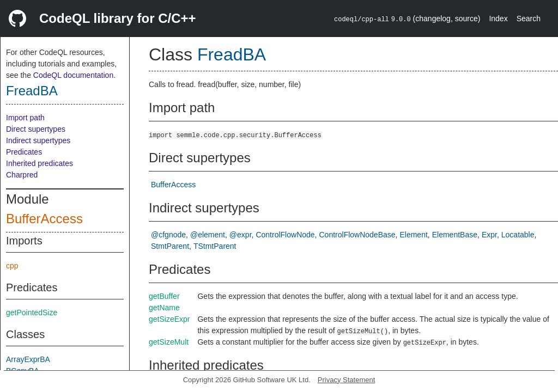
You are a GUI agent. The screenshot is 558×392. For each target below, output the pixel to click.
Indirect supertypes (38, 140)
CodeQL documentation (73, 75)
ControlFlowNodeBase (357, 235)
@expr (241, 235)
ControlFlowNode (285, 235)
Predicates (24, 152)
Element (413, 235)
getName (164, 308)
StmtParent (170, 246)
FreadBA (32, 91)
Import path (25, 118)
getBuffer (164, 296)
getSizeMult (169, 342)
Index (498, 19)
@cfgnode (168, 235)
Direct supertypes (36, 129)
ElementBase (455, 235)
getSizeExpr (169, 319)
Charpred (22, 175)
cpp (12, 266)
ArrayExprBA (28, 359)
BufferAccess (44, 219)
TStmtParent (215, 246)
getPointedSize (32, 313)
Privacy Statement (347, 380)
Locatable (518, 235)
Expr (489, 235)
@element (208, 235)
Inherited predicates (40, 163)
